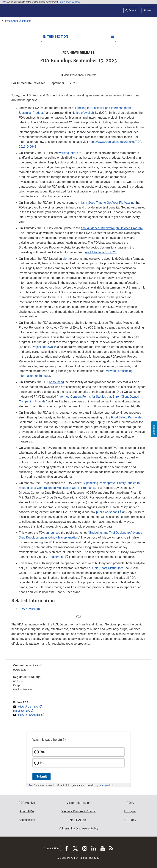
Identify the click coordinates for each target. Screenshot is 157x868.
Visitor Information (79, 803)
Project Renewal (43, 347)
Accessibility (27, 820)
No (42, 763)
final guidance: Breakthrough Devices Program (112, 228)
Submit (41, 777)
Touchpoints (105, 785)
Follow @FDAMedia (29, 715)
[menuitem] (78, 669)
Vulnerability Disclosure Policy (79, 828)
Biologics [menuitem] (18, 681)
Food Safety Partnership (127, 417)
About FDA (27, 811)
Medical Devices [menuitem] (23, 689)
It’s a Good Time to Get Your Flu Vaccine (108, 203)
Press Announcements (18, 21)
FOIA (130, 803)
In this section (56, 37)
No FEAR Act (78, 820)
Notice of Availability (85, 113)
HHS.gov (130, 811)
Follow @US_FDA (28, 707)
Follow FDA (23, 711)
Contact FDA (51, 848)
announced (56, 382)
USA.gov (130, 820)
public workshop (107, 512)
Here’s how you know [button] (70, 2)
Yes (43, 752)
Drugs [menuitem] (17, 685)
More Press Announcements (78, 75)
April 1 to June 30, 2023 (101, 252)
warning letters (68, 153)
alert (66, 259)
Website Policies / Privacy (79, 811)
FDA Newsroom (29, 609)
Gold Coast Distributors (108, 568)
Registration (56, 557)
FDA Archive (27, 803)
